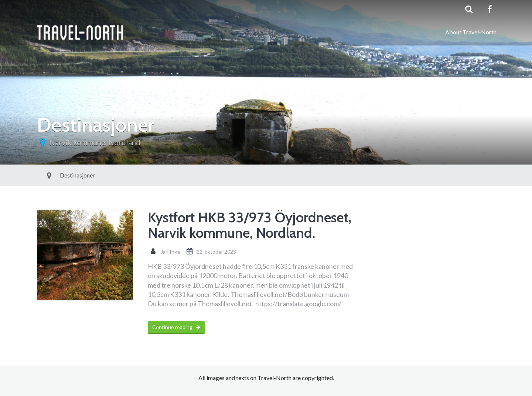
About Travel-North (471, 32)
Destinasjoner (60, 175)
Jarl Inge (170, 252)
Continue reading (176, 327)
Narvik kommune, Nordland (95, 142)
